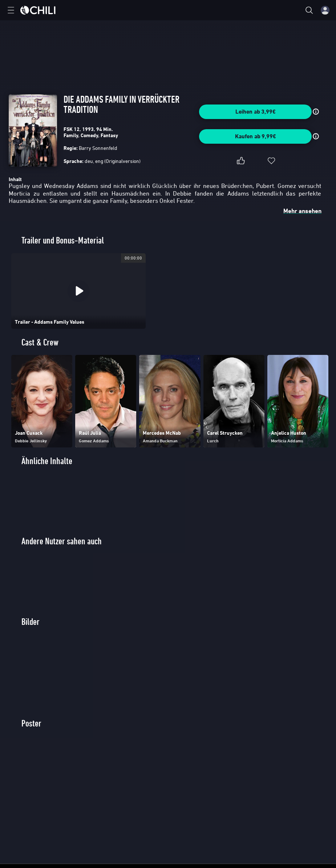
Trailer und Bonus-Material (63, 240)
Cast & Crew (40, 342)
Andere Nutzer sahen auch (62, 541)
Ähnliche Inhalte (47, 461)
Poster (31, 723)
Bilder (31, 622)
